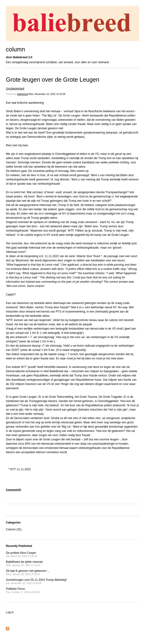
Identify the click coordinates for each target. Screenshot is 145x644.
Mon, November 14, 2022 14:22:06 (47, 94)
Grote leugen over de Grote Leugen (53, 80)
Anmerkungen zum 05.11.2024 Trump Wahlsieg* (36, 581)
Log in (10, 612)
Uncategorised (15, 89)
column (15, 49)
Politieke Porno (23, 590)
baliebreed (23, 94)
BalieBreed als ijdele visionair (24, 563)
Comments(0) (13, 490)
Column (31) (14, 529)
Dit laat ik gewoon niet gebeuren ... (28, 572)
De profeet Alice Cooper (22, 554)
